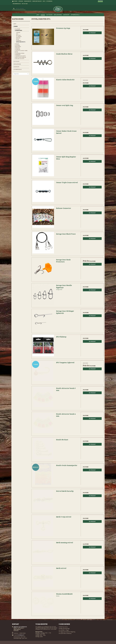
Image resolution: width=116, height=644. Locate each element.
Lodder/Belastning (19, 53)
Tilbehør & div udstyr (20, 56)
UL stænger (19, 37)
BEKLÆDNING (17, 64)
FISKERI (15, 26)
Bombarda (19, 41)
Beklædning (18, 47)
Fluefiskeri (17, 29)
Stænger (18, 33)
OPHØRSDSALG (17, 69)
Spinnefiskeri (18, 30)
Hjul (17, 34)
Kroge (18, 39)
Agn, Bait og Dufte (19, 59)
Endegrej (18, 38)
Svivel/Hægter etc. (21, 42)
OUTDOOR (16, 61)
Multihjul (18, 35)
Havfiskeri (17, 45)
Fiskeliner (17, 48)
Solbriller (17, 49)
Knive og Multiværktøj (20, 57)
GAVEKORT (16, 67)
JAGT (15, 24)
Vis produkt (92, 33)
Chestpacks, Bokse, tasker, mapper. (21, 51)
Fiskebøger (17, 55)
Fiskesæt (17, 44)
